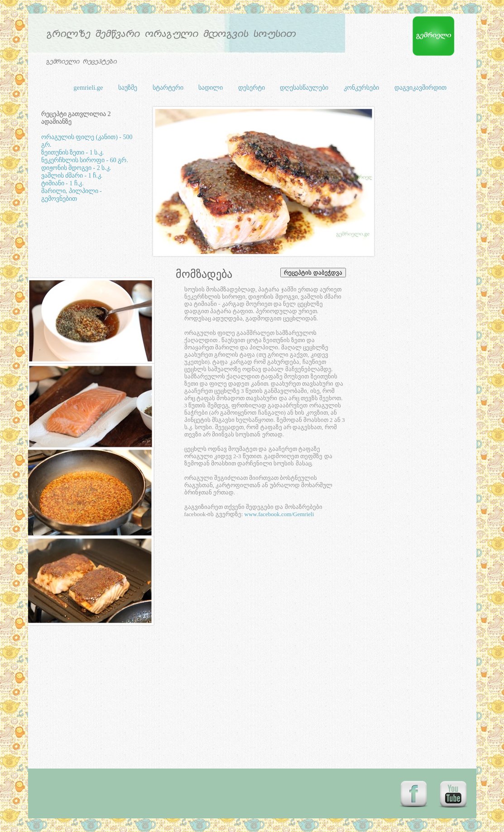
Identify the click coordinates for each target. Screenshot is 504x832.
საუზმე (129, 87)
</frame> (326, 273)
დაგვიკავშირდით (420, 87)
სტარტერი (169, 87)
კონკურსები (362, 87)
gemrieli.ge (89, 87)
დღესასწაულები (305, 87)
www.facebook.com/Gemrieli (279, 514)
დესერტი (252, 87)
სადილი (211, 87)
